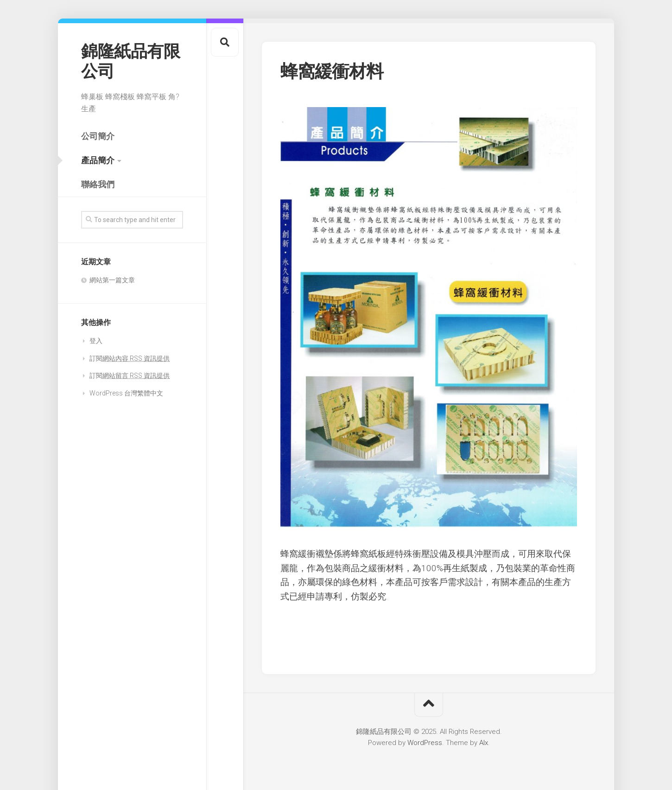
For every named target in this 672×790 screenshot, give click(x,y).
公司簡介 (98, 136)
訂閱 (130, 358)
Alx (484, 743)
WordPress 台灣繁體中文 (126, 393)
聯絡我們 (98, 184)
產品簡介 (98, 160)
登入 (96, 341)
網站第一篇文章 (112, 280)
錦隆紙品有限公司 (130, 61)
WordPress (425, 743)
